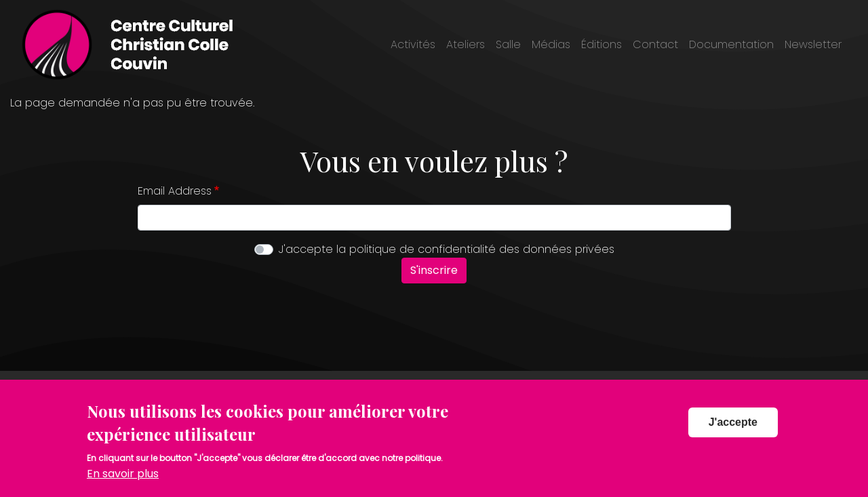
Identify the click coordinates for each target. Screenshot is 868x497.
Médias (551, 44)
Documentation (731, 44)
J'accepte (733, 429)
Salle (508, 44)
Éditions (601, 44)
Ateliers (466, 44)
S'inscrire (434, 270)
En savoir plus (123, 480)
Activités (413, 44)
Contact (655, 44)
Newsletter (813, 44)
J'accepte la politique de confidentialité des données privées (447, 249)
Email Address (175, 191)
